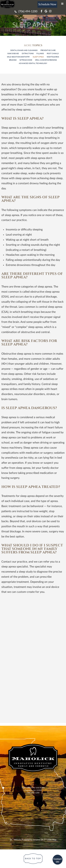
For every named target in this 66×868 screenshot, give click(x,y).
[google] (45, 11)
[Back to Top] (33, 859)
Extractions (28, 53)
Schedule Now (47, 4)
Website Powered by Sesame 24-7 (28, 840)
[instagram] (50, 11)
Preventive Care (48, 50)
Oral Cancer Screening (46, 60)
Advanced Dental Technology (33, 63)
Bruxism (13, 60)
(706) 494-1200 (33, 793)
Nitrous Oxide (26, 60)
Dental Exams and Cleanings (24, 50)
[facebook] (41, 11)
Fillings (40, 53)
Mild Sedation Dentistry (18, 57)
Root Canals (53, 53)
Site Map (52, 840)
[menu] (62, 4)
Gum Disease (13, 53)
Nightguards (53, 57)
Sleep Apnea (38, 57)
